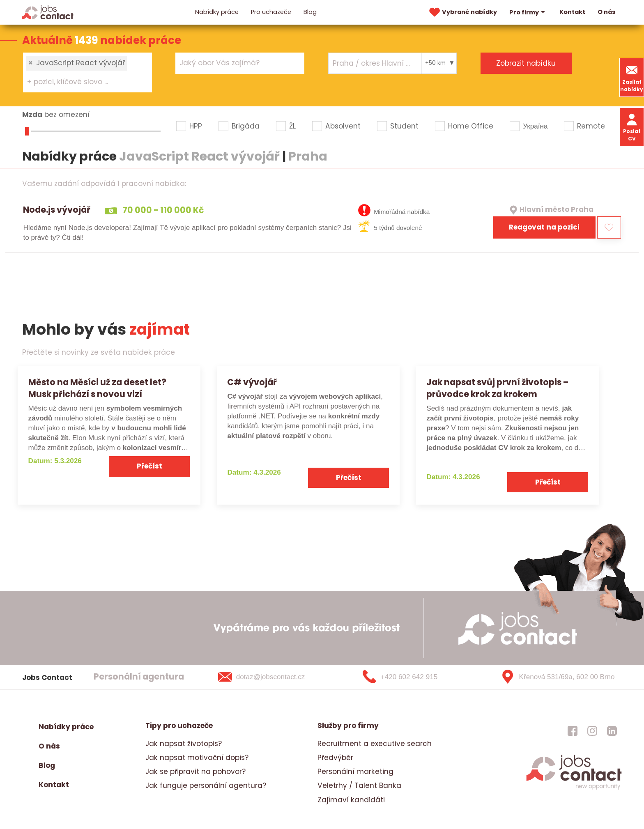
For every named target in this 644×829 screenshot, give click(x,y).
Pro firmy (528, 12)
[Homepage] (48, 12)
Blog (310, 12)
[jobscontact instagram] (592, 731)
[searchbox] (82, 82)
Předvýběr (335, 758)
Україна (535, 126)
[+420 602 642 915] (414, 677)
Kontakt (572, 12)
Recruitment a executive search (375, 744)
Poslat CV (632, 127)
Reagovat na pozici (544, 227)
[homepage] (574, 788)
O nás (607, 12)
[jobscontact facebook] (573, 731)
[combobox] (87, 72)
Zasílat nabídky (632, 77)
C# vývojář (252, 382)
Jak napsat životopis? (184, 744)
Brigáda (246, 126)
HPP (196, 126)
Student (404, 126)
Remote (591, 126)
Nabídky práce (217, 12)
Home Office (471, 126)
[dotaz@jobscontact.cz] (272, 677)
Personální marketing (355, 772)
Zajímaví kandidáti (351, 800)
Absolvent (343, 126)
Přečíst (149, 466)
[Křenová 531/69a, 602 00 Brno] (555, 677)
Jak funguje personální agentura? (206, 785)
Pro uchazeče (271, 12)
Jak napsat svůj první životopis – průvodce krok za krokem (497, 388)
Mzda (32, 115)
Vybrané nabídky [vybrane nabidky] (462, 12)
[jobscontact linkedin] (612, 731)
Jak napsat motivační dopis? (197, 758)
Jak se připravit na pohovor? (195, 772)
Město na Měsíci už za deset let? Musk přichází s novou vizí (97, 388)
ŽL (292, 126)
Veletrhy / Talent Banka (359, 785)
